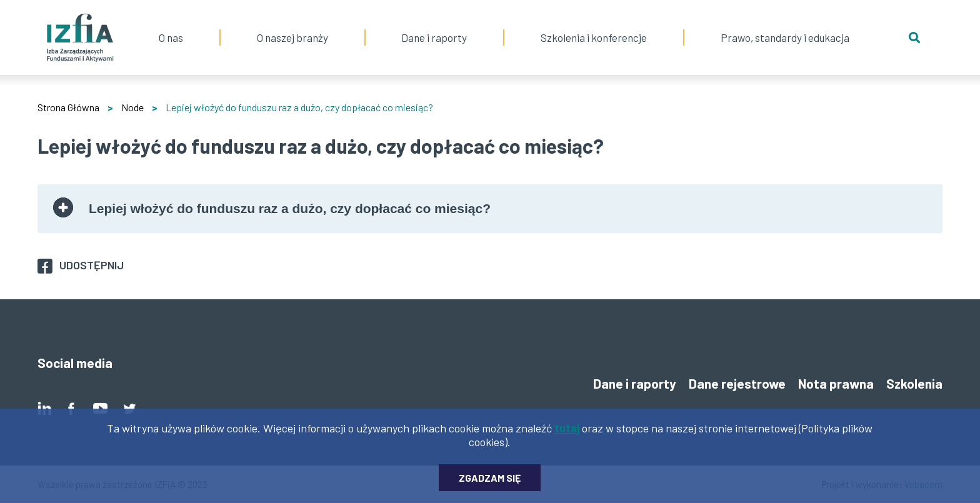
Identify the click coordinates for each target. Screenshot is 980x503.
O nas (171, 22)
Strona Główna (68, 107)
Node (132, 107)
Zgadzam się (490, 482)
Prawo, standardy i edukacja (785, 22)
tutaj (567, 432)
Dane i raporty (434, 37)
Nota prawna (836, 383)
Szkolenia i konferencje (594, 22)
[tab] (490, 209)
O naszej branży (292, 22)
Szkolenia (914, 383)
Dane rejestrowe (737, 383)
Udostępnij (92, 265)
